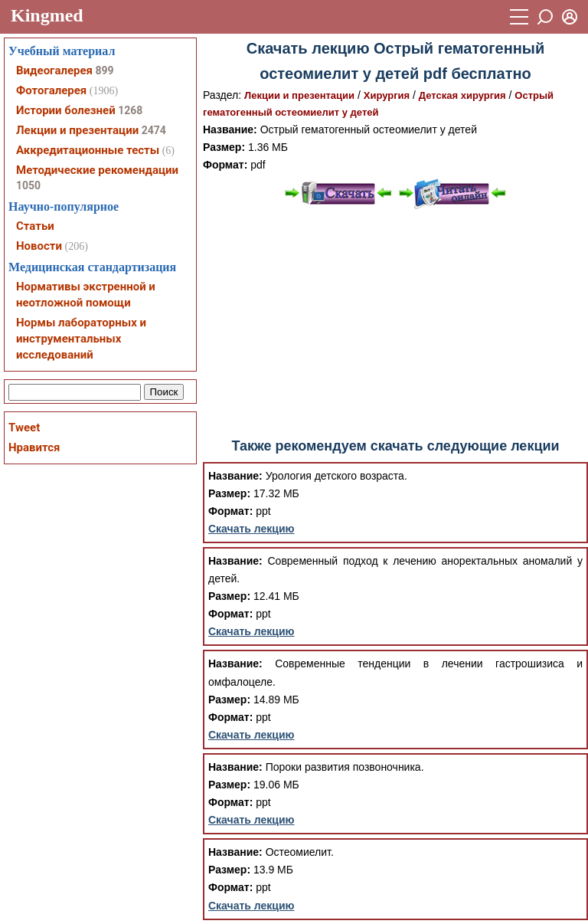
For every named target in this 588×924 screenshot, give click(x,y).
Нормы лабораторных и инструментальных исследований (81, 339)
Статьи (35, 226)
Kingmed (47, 15)
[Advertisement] (395, 324)
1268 (130, 110)
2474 (154, 130)
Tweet (24, 428)
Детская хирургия (462, 95)
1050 (28, 185)
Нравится (34, 447)
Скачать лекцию (252, 529)
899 (104, 70)
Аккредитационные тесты (88, 150)
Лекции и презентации (299, 95)
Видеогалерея (54, 70)
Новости (39, 246)
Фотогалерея (51, 90)
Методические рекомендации (97, 170)
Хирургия (387, 95)
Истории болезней (66, 110)
